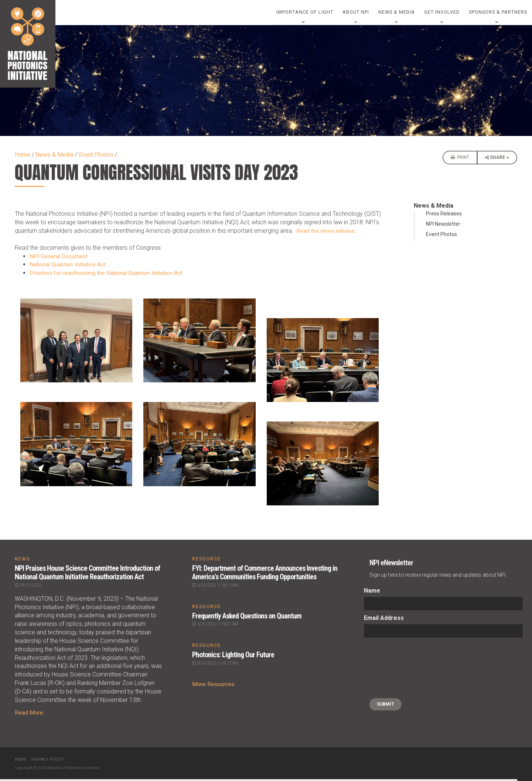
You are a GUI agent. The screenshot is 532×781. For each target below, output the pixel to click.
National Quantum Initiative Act (69, 267)
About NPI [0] (355, 13)
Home (23, 157)
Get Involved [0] (441, 13)
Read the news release (326, 233)
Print (460, 160)
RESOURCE (207, 562)
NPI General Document (59, 258)
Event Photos (96, 157)
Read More (29, 714)
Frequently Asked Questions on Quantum (247, 618)
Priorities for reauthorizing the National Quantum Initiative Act (108, 275)
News (21, 761)
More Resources (214, 685)
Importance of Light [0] (303, 13)
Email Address (384, 620)
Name (372, 593)
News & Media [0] (396, 13)
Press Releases (444, 216)
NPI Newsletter (443, 226)
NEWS (22, 562)
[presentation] (394, 671)
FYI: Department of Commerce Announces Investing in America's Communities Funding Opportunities (265, 575)
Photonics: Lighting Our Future (234, 656)
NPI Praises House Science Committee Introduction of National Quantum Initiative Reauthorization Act (88, 575)
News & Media (54, 157)
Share (497, 162)
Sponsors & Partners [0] (498, 13)
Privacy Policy (48, 761)
